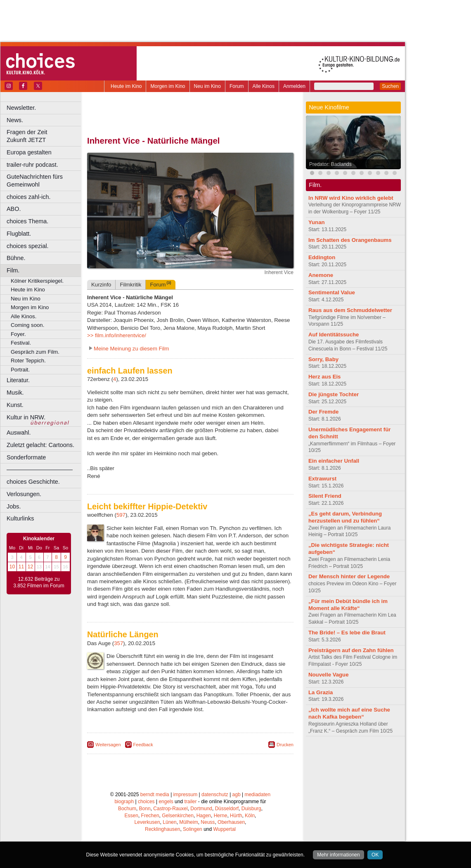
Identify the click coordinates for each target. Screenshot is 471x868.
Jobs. (14, 506)
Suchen (390, 86)
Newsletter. (21, 108)
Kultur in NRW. (26, 417)
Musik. (15, 393)
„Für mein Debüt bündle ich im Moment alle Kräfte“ (348, 605)
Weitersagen (108, 745)
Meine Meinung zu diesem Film (131, 349)
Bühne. (16, 258)
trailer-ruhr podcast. (32, 165)
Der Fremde (323, 412)
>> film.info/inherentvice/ (117, 335)
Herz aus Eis (324, 377)
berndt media (155, 795)
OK (375, 855)
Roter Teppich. (28, 361)
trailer (190, 802)
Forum (237, 86)
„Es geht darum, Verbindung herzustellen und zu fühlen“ (345, 517)
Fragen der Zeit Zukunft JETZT (45, 136)
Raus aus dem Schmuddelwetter (350, 310)
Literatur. (18, 380)
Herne (221, 816)
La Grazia (321, 692)
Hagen (204, 816)
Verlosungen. (24, 494)
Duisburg (251, 809)
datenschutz (215, 795)
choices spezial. (28, 246)
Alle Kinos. (24, 316)
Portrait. (20, 370)
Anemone (321, 275)
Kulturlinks (20, 518)
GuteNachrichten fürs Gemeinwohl (35, 181)
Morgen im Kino (168, 86)
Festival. (21, 343)
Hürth (236, 816)
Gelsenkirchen (178, 816)
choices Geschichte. (33, 482)
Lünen (169, 822)
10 (12, 567)
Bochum (127, 809)
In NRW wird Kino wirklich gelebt (351, 198)
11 (21, 567)
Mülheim (188, 822)
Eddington (322, 257)
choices (146, 802)
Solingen (193, 829)
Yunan (317, 222)
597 (121, 515)
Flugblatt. (19, 234)
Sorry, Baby (323, 359)
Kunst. (15, 405)
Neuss (208, 822)
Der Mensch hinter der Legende (349, 576)
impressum (186, 795)
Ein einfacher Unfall (334, 461)
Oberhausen (231, 822)
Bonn (145, 809)
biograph (124, 802)
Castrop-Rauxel (170, 809)
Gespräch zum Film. (35, 352)
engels (166, 802)
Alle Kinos (264, 86)
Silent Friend (325, 496)
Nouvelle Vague (328, 675)
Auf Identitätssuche (334, 335)
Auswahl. (19, 433)
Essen (131, 816)
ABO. (14, 209)
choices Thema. (27, 221)
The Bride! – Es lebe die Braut (347, 633)
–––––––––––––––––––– (40, 469)
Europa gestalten (29, 152)
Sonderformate (26, 457)
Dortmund (201, 809)
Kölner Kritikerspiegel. (37, 281)
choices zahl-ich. (28, 197)
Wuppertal (225, 829)
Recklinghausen (162, 829)
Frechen (150, 816)
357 (118, 643)
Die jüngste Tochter (334, 394)
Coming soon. (27, 325)
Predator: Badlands (330, 164)
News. (15, 120)
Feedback (143, 745)
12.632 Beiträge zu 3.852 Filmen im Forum (39, 582)
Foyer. (18, 334)
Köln (250, 816)
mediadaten (257, 795)
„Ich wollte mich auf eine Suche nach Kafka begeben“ (349, 713)
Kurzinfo (101, 285)
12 (30, 567)
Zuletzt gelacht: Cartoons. (40, 445)
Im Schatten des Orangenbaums (350, 240)
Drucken (285, 745)
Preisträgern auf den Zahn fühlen (351, 650)
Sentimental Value (332, 292)
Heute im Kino (126, 86)
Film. (13, 270)
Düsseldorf (227, 809)
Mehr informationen (338, 855)
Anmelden (294, 86)
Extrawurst (322, 479)
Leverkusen (147, 822)
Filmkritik (130, 285)
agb (237, 795)
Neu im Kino (207, 86)
